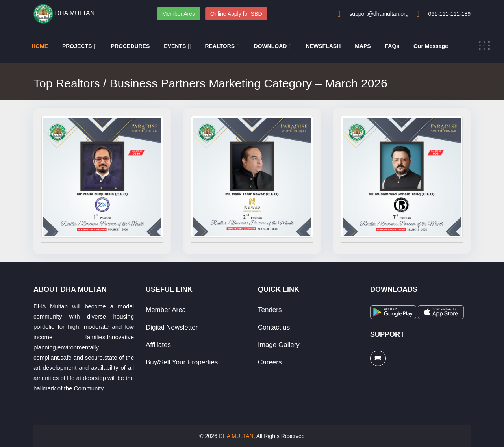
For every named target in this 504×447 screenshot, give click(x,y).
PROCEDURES (131, 46)
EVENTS (175, 46)
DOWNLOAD (270, 46)
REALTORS (220, 46)
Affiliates (158, 345)
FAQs (392, 46)
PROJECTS (77, 46)
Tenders (270, 310)
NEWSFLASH (323, 46)
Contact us (274, 327)
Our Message (431, 46)
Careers (270, 362)
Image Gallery (279, 345)
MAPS (363, 46)
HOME (40, 46)
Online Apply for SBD (236, 14)
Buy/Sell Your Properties (182, 362)
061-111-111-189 (449, 14)
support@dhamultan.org (379, 14)
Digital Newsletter (172, 327)
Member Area (179, 14)
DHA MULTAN (236, 436)
